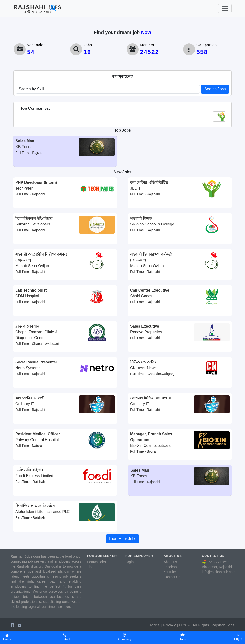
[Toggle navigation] (225, 8)
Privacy (170, 625)
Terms (155, 625)
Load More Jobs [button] (123, 539)
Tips (90, 567)
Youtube (170, 572)
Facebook (171, 567)
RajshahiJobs (223, 625)
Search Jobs (215, 89)
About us (170, 562)
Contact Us (172, 577)
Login (129, 562)
